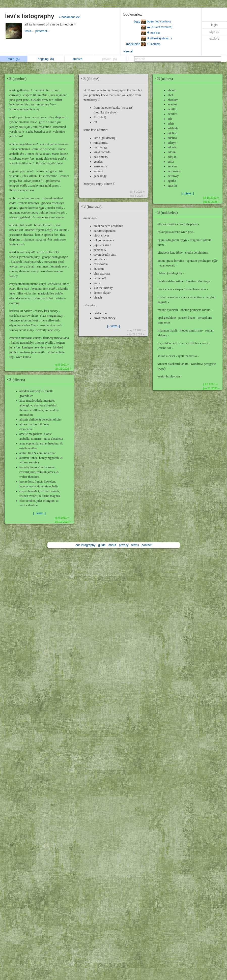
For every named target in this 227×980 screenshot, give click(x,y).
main (13, 59)
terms (135, 545)
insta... (30, 31)
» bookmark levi (70, 17)
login (214, 25)
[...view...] (39, 513)
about (112, 545)
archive (79, 59)
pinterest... (43, 31)
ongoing (46, 59)
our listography (85, 545)
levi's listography (30, 16)
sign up (215, 32)
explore (214, 39)
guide (102, 545)
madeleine (133, 44)
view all (128, 51)
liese (137, 22)
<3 (18, 79)
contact (147, 545)
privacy (124, 545)
